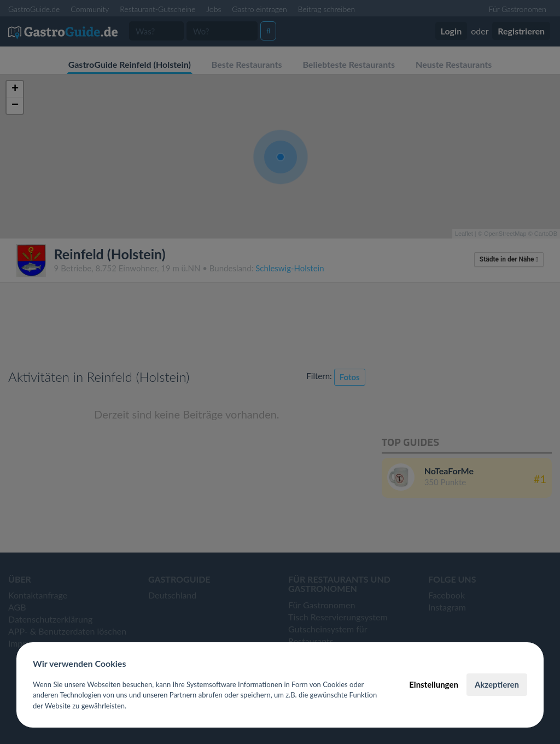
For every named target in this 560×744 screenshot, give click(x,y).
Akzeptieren (497, 684)
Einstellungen (434, 684)
